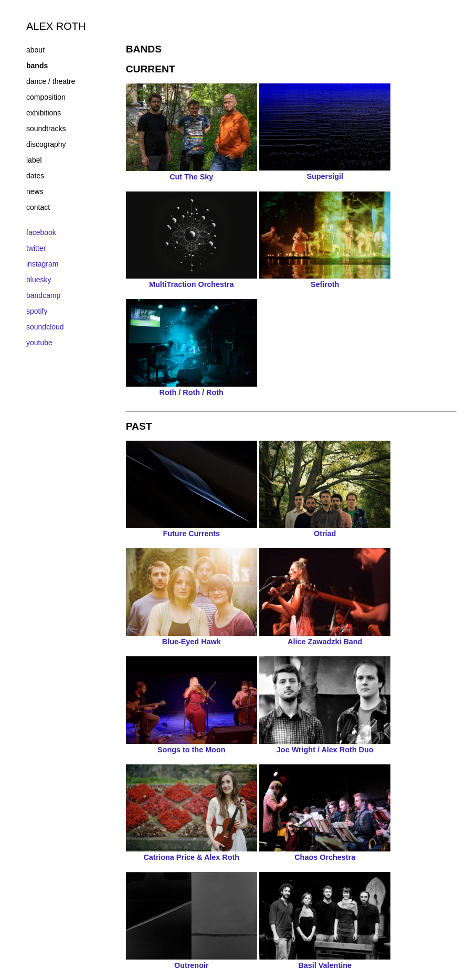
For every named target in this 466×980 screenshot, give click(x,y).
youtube (39, 343)
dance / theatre (51, 81)
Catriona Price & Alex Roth (192, 853)
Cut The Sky (192, 173)
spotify (37, 311)
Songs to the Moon (192, 745)
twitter (36, 248)
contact (38, 207)
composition (46, 97)
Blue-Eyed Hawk (192, 637)
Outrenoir (192, 961)
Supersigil (325, 172)
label (34, 160)
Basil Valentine (325, 961)
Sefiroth (325, 280)
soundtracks (46, 129)
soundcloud (45, 327)
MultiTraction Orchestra (192, 280)
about (35, 50)
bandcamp (43, 295)
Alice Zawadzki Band (325, 637)
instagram (42, 264)
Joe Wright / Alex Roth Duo (325, 745)
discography (46, 144)
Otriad (325, 529)
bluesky (39, 280)
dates (35, 176)
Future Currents (192, 529)
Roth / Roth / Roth (192, 388)
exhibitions (44, 113)
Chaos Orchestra (325, 853)
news (35, 191)
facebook (41, 232)
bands (37, 66)
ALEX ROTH (56, 26)
